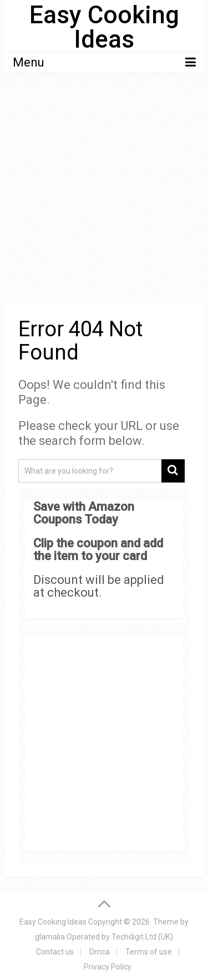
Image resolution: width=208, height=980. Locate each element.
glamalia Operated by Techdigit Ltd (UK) (104, 937)
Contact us (55, 952)
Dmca (100, 952)
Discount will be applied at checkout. (99, 586)
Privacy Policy (108, 967)
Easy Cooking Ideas (104, 27)
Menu (29, 62)
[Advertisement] (104, 190)
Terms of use (149, 952)
